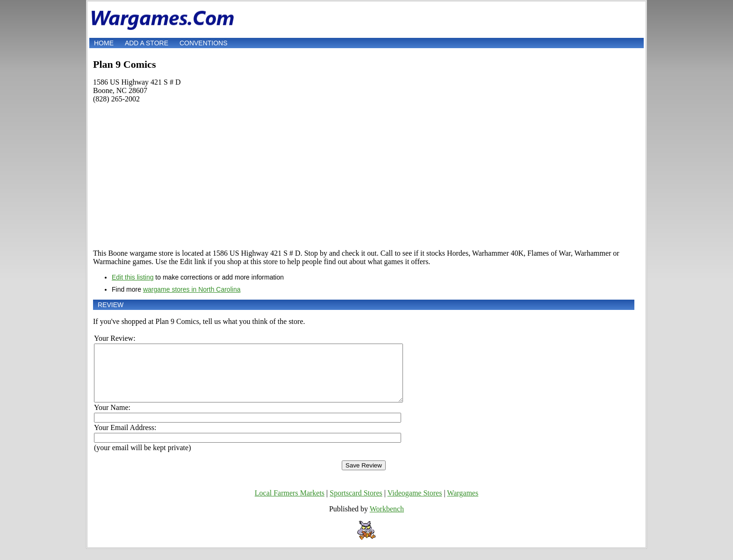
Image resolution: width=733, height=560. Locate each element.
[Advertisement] (364, 176)
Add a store (147, 43)
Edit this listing (133, 277)
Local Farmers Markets (290, 504)
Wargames (463, 504)
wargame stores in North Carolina (192, 289)
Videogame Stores (415, 504)
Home (104, 43)
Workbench (387, 520)
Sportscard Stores (356, 504)
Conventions (204, 43)
